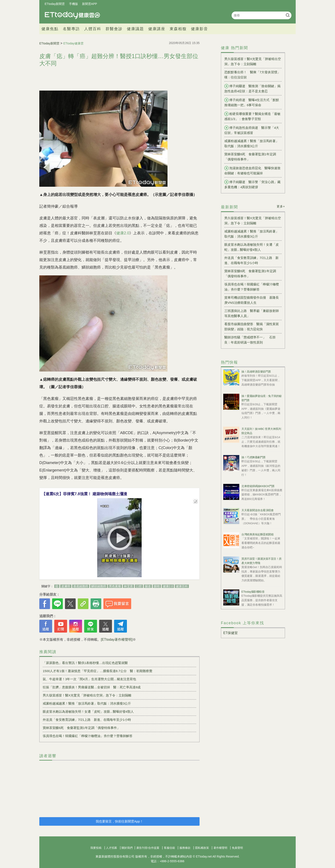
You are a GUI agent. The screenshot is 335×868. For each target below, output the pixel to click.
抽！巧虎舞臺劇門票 (253, 457)
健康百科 (182, 586)
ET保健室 (231, 633)
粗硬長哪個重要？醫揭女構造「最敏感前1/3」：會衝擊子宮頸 (252, 116)
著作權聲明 (220, 848)
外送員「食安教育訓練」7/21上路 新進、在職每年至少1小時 (87, 720)
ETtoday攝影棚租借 (253, 592)
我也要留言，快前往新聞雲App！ (119, 821)
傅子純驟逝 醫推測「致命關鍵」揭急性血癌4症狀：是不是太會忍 (252, 88)
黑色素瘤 (115, 586)
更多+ (281, 206)
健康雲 (72, 15)
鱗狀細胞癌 (99, 586)
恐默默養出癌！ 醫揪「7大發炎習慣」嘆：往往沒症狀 (252, 75)
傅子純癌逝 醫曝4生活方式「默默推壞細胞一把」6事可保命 (252, 102)
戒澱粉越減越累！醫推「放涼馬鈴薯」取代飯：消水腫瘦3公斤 (87, 703)
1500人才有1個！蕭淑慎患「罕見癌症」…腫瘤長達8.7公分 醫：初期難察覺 (98, 671)
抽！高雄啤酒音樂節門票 (256, 372)
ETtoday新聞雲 (55, 4)
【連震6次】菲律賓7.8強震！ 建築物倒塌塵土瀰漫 (84, 494)
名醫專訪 (71, 29)
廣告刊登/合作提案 (148, 848)
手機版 (73, 4)
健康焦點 (50, 29)
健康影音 (200, 29)
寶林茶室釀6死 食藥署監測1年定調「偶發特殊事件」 (81, 728)
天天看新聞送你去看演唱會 (257, 510)
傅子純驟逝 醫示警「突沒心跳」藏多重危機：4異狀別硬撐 (252, 184)
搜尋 (288, 15)
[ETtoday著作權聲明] (117, 640)
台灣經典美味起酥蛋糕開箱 (257, 534)
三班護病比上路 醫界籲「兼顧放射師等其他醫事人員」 (252, 313)
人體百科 (93, 29)
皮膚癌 (66, 586)
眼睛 (157, 586)
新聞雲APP (90, 4)
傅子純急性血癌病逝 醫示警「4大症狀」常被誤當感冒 (252, 130)
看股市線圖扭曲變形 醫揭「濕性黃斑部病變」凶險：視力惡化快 (252, 327)
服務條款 (185, 848)
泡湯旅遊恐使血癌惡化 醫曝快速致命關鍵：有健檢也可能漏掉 (252, 170)
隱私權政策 (202, 848)
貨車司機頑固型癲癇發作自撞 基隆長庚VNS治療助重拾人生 (252, 300)
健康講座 (157, 29)
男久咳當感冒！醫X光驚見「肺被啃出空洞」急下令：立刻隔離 (87, 695)
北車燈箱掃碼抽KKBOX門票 (258, 486)
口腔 (139, 586)
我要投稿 (96, 848)
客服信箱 (169, 848)
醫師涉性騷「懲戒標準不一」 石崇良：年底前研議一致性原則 (250, 340)
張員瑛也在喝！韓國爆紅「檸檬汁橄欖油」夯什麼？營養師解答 (88, 736)
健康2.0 (123, 233)
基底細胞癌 (81, 586)
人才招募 (112, 848)
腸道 (148, 586)
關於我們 (127, 848)
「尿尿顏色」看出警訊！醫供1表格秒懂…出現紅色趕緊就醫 (85, 663)
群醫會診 (114, 29)
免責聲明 (237, 848)
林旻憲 (128, 586)
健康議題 (135, 29)
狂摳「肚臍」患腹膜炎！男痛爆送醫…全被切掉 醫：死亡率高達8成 (92, 687)
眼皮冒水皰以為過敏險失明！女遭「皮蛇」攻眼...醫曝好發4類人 (88, 712)
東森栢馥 (178, 29)
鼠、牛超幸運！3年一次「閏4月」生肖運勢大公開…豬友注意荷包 (89, 679)
